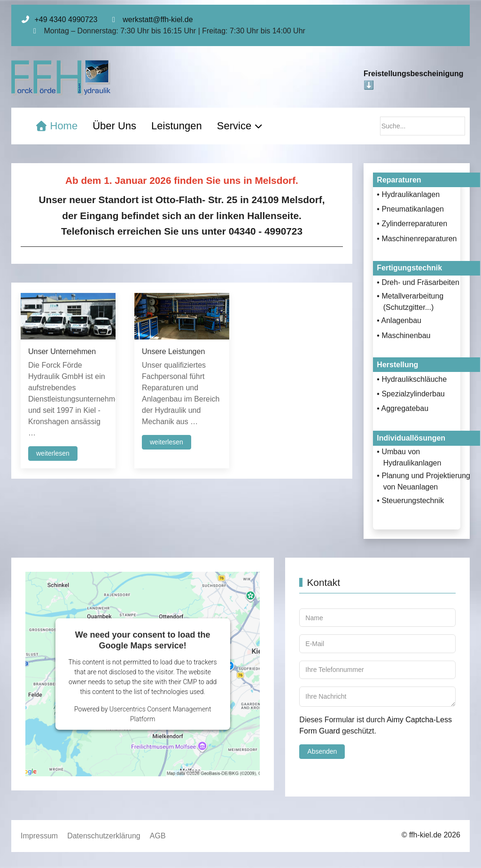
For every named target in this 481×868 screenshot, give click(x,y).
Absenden (322, 751)
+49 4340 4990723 (66, 20)
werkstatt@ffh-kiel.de (158, 20)
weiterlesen (53, 453)
